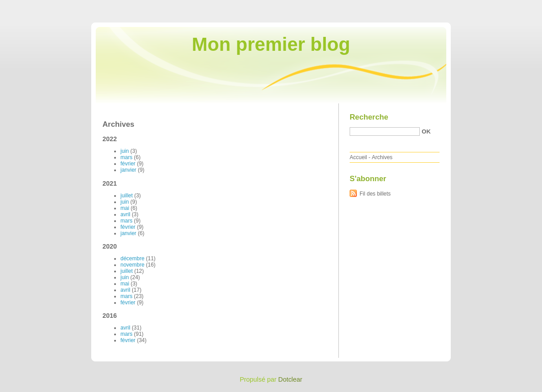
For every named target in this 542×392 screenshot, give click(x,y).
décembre (132, 258)
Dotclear (290, 379)
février (128, 164)
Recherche (369, 117)
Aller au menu (471, 6)
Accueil (358, 157)
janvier (128, 170)
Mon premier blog (271, 44)
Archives (382, 157)
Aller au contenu (432, 6)
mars (127, 157)
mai (125, 208)
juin (125, 151)
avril (125, 214)
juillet (127, 196)
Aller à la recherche (516, 6)
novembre (132, 265)
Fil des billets (375, 194)
